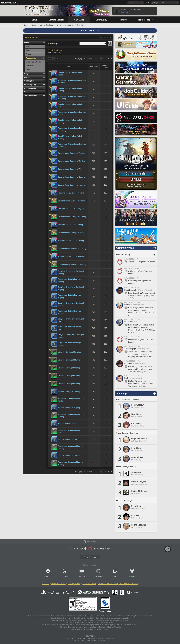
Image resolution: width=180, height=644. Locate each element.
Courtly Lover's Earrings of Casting (72, 249)
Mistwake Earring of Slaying (69, 360)
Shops (27, 92)
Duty (26, 74)
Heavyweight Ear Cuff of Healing (71, 257)
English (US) (159, 3)
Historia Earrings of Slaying (69, 408)
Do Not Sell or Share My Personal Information (118, 584)
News (66, 576)
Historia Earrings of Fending (69, 392)
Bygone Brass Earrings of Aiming (71, 169)
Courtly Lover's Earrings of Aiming (72, 233)
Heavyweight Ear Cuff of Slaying (71, 209)
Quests (27, 77)
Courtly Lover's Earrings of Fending (72, 201)
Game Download (90, 557)
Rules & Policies (58, 584)
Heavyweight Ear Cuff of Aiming (71, 225)
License (46, 584)
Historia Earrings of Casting (69, 439)
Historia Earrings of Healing (69, 455)
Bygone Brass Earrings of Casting (71, 177)
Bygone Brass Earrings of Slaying (71, 161)
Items (26, 43)
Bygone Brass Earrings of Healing (71, 185)
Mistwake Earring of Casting (69, 376)
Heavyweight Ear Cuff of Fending (71, 193)
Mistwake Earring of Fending (69, 352)
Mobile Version (91, 542)
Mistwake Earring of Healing (69, 384)
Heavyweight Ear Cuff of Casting (71, 241)
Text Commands (31, 95)
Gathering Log (30, 85)
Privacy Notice (74, 584)
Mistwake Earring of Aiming (69, 368)
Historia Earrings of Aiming (69, 424)
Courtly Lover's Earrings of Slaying (72, 217)
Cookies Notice (89, 584)
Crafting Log (29, 81)
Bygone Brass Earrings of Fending (72, 153)
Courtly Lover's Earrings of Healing (72, 265)
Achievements (30, 88)
